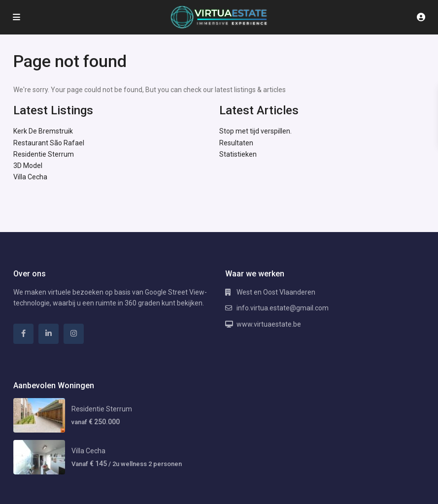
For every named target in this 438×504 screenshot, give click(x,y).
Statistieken (238, 154)
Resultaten (236, 143)
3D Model (28, 166)
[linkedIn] (49, 334)
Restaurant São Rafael (49, 143)
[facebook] (23, 334)
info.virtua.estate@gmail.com (283, 308)
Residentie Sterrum (44, 154)
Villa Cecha (30, 177)
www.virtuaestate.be (269, 324)
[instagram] (74, 334)
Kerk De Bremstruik (43, 131)
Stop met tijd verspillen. (255, 131)
